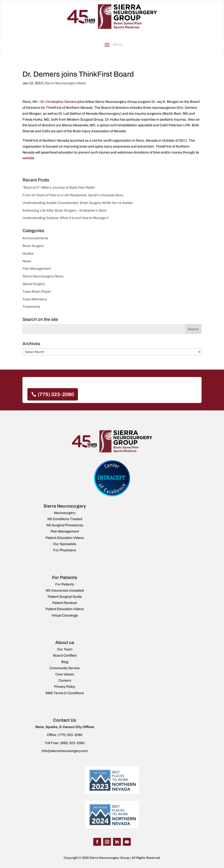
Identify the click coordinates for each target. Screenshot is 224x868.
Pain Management (37, 269)
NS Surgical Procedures (65, 525)
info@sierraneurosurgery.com (65, 751)
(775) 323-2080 (56, 394)
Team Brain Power (37, 292)
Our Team (65, 649)
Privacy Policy (65, 687)
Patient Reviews (65, 603)
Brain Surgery (33, 246)
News (27, 261)
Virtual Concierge (65, 615)
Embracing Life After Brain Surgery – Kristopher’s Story (65, 211)
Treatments (31, 307)
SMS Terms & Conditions (65, 693)
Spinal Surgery (34, 284)
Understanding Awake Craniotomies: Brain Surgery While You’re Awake (78, 203)
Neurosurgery (65, 513)
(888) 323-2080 (72, 743)
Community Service (65, 668)
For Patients (65, 584)
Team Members (35, 299)
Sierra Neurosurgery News (65, 83)
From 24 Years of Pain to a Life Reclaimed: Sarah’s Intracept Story (73, 195)
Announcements (35, 238)
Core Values (65, 674)
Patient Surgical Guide (65, 597)
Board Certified (65, 656)
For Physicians (65, 550)
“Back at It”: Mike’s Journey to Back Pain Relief (58, 188)
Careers (65, 680)
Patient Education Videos (65, 538)
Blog (65, 662)
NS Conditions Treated (65, 519)
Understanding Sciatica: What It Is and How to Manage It (65, 218)
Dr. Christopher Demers (59, 102)
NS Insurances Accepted (65, 590)
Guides (28, 254)
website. (29, 158)
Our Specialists (65, 544)
